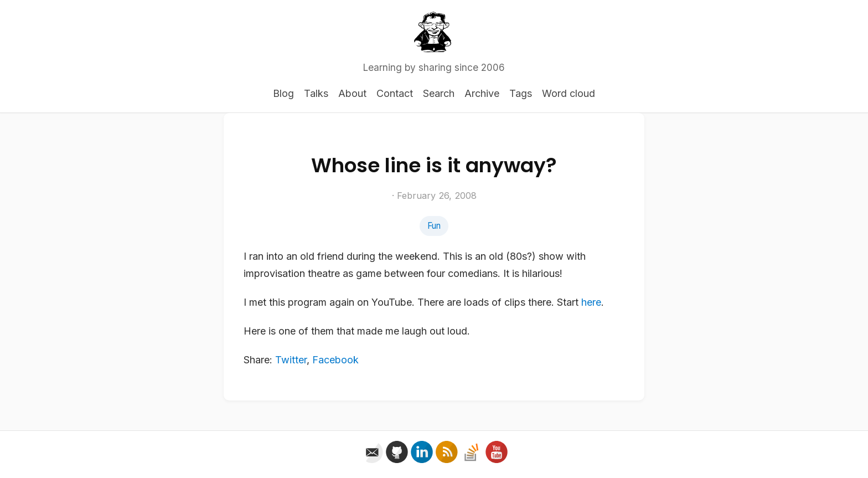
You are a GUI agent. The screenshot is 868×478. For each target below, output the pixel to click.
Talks (316, 93)
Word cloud (569, 93)
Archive (482, 93)
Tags (521, 93)
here (591, 302)
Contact (395, 93)
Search (439, 93)
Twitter (291, 360)
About (352, 93)
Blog (283, 93)
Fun (434, 226)
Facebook (335, 360)
